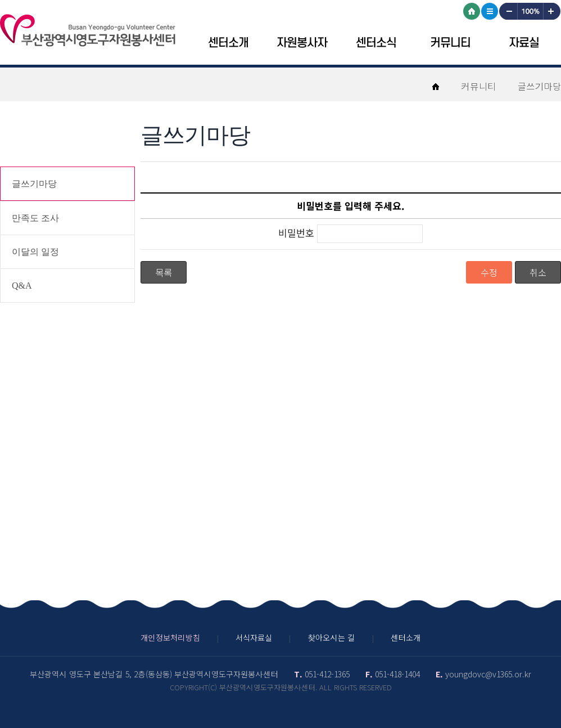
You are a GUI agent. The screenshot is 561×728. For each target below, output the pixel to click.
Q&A (22, 286)
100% (530, 11)
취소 (538, 272)
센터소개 (228, 43)
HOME (472, 11)
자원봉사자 (302, 43)
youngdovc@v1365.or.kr (488, 674)
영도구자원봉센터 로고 (88, 30)
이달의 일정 (35, 252)
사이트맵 (490, 11)
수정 (489, 272)
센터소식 (376, 43)
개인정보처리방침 (170, 637)
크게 (552, 11)
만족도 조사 (35, 218)
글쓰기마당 (34, 184)
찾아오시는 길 (331, 637)
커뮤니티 (450, 43)
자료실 (524, 43)
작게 (508, 11)
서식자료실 (254, 637)
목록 (164, 272)
